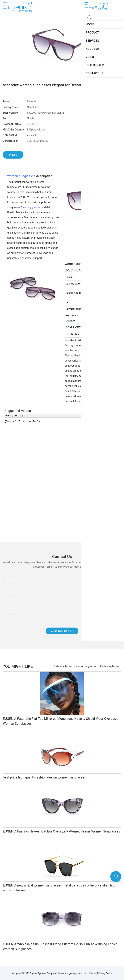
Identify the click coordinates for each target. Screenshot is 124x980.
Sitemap (93, 973)
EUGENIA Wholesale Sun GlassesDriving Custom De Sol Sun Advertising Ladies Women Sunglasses (60, 946)
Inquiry (13, 155)
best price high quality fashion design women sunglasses (44, 777)
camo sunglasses (86, 666)
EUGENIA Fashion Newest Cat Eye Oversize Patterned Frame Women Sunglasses (61, 831)
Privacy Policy (105, 973)
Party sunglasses (110, 666)
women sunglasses (21, 176)
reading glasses (31, 207)
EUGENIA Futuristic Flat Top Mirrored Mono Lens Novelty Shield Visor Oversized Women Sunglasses (61, 721)
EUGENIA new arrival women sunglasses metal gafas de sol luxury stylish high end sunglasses (60, 888)
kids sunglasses (63, 666)
